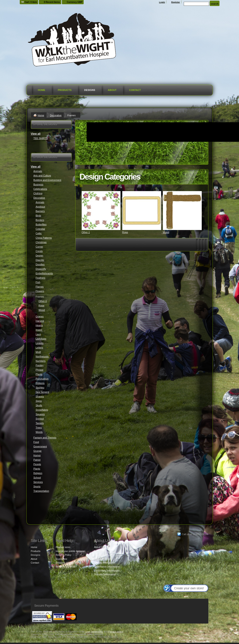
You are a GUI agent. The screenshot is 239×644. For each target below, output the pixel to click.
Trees (39, 428)
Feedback (99, 551)
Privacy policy (116, 632)
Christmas (41, 242)
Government (40, 446)
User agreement (94, 632)
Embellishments (44, 273)
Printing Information (105, 563)
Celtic (39, 233)
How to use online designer (70, 551)
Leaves (40, 343)
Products (65, 90)
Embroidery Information (107, 571)
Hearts (39, 325)
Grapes (40, 316)
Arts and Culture (42, 176)
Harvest (40, 321)
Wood (166, 232)
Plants (39, 374)
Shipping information (67, 563)
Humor (37, 455)
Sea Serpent (42, 392)
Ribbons (40, 383)
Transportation (41, 491)
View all (36, 134)
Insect (39, 330)
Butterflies (41, 224)
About (112, 90)
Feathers (40, 278)
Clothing (38, 193)
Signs (39, 401)
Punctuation (42, 379)
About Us (99, 547)
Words (39, 432)
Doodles (40, 264)
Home (42, 90)
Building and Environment (47, 180)
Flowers (40, 291)
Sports (37, 486)
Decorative (56, 115)
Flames (40, 287)
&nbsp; (101, 211)
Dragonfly (41, 269)
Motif (38, 352)
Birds (39, 216)
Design (40, 256)
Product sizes (63, 547)
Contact (135, 90)
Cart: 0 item (31, 2)
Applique (40, 207)
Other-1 (86, 232)
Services (38, 482)
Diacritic (40, 260)
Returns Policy (64, 555)
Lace (38, 334)
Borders (40, 220)
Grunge (38, 451)
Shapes (40, 396)
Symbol (40, 419)
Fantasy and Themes (45, 438)
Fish (38, 282)
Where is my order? (66, 567)
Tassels (40, 423)
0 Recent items (52, 2)
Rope (125, 232)
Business (39, 184)
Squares (40, 414)
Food (36, 442)
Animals (38, 171)
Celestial (40, 229)
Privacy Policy (102, 555)
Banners (40, 211)
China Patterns (44, 238)
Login (162, 2)
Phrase (40, 370)
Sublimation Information (107, 567)
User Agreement (103, 559)
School (37, 478)
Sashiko (40, 388)
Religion (38, 473)
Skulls (39, 405)
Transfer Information (105, 574)
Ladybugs (41, 339)
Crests (39, 251)
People (37, 464)
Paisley (40, 365)
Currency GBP (75, 2)
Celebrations (40, 189)
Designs (90, 90)
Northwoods (42, 356)
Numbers (41, 361)
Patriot (37, 460)
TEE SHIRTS (41, 138)
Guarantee (61, 559)
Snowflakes (42, 410)
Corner (40, 247)
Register (176, 2)
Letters (40, 348)
